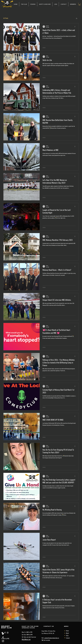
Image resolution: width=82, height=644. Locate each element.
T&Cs (67, 636)
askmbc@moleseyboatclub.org (52, 638)
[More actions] (75, 27)
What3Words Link (26, 640)
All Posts (6, 18)
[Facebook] (3, 637)
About (67, 633)
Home (67, 631)
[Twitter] (3, 634)
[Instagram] (3, 641)
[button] (45, 4)
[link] (80, 4)
